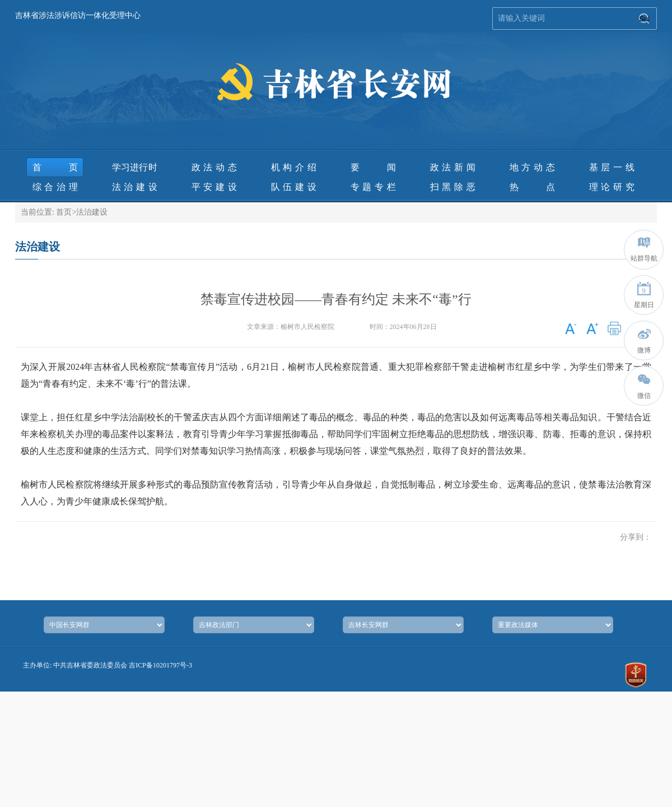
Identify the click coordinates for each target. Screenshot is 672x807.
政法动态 (214, 167)
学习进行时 (135, 167)
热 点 (532, 187)
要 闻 (373, 167)
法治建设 (135, 187)
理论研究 (612, 187)
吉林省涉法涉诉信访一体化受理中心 (78, 15)
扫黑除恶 (453, 187)
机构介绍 (294, 167)
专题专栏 (373, 187)
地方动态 (532, 167)
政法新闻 (453, 167)
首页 (55, 167)
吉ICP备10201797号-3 (160, 665)
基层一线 (612, 167)
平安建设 (214, 187)
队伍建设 (294, 187)
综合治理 (55, 187)
